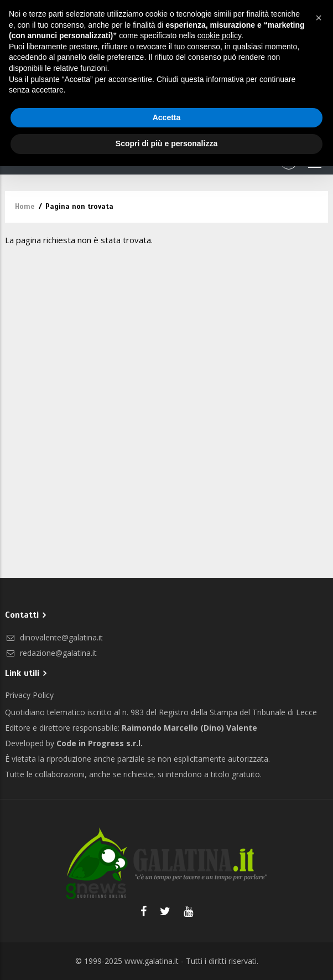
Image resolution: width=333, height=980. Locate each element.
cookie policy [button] (219, 35)
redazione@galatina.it (51, 653)
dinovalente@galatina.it (54, 637)
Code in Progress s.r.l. (100, 743)
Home (25, 207)
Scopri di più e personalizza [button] (166, 143)
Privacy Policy (29, 695)
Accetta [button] (167, 117)
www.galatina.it (152, 961)
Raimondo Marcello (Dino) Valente (189, 728)
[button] (319, 18)
